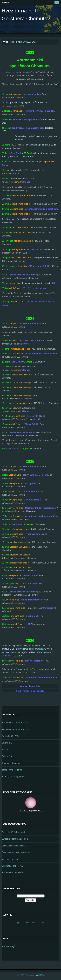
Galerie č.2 (7, 749)
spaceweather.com (10, 859)
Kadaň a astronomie (11, 763)
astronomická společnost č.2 (15, 729)
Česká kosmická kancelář (13, 846)
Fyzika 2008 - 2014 (10, 736)
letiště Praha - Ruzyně (12, 770)
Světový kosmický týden (13, 776)
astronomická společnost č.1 (15, 722)
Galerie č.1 (7, 743)
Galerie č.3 (7, 756)
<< (18, 923)
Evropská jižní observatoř (13, 832)
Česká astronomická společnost (16, 852)
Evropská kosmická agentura (15, 839)
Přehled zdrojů (8, 946)
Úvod (6, 42)
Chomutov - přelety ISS (12, 866)
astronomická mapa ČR (13, 873)
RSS (41, 975)
